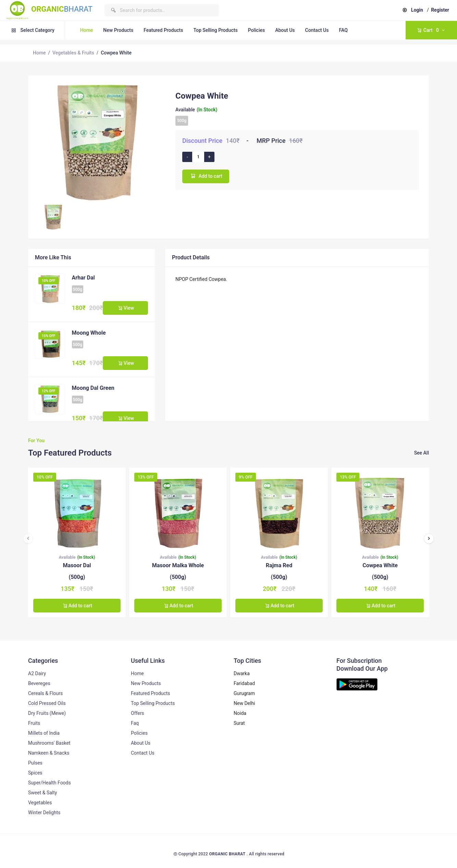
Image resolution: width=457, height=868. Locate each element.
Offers (138, 713)
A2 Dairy (37, 673)
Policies (257, 30)
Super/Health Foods (50, 783)
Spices (35, 773)
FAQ (343, 30)
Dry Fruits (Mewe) (47, 713)
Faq (135, 723)
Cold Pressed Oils (47, 703)
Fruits (34, 723)
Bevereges (39, 683)
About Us (285, 30)
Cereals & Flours (45, 693)
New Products (118, 30)
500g (182, 121)
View (125, 308)
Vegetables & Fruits (73, 53)
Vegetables (40, 803)
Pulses (35, 763)
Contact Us (317, 30)
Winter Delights (44, 813)
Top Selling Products (215, 30)
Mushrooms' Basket (49, 743)
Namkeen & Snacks (49, 753)
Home (87, 30)
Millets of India (44, 733)
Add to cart (206, 176)
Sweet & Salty (42, 793)
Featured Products (163, 30)
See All (422, 453)
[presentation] (28, 538)
